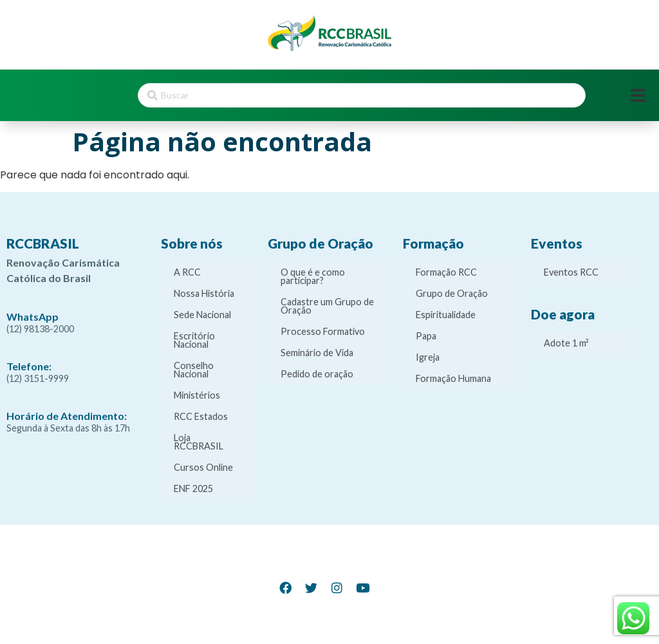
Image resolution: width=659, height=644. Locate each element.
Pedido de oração (317, 374)
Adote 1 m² (566, 343)
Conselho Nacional (194, 370)
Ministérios (197, 395)
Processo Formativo (323, 331)
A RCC (187, 272)
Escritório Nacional (194, 340)
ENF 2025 (193, 488)
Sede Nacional (202, 315)
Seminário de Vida (317, 353)
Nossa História (204, 293)
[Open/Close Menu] (638, 96)
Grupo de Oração (452, 293)
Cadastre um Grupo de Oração (327, 306)
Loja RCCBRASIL (199, 442)
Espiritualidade (446, 315)
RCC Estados (201, 416)
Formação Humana (453, 378)
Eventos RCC (571, 272)
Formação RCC (446, 272)
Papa (426, 336)
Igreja (428, 357)
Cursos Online (203, 467)
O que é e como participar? (313, 276)
